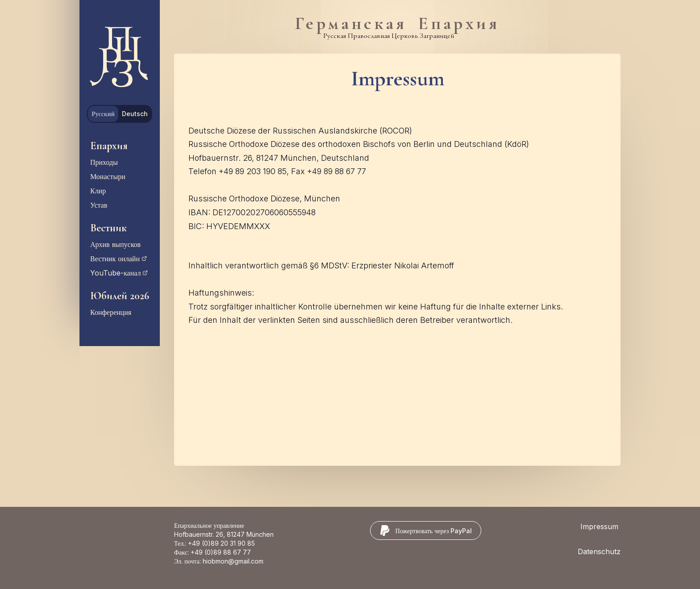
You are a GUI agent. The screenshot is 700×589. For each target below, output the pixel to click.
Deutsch (135, 114)
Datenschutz (599, 551)
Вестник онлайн (119, 259)
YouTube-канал (119, 273)
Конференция (111, 312)
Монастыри (108, 176)
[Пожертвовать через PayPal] (426, 531)
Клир (98, 191)
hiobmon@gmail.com (233, 561)
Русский (103, 114)
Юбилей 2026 (120, 296)
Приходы (104, 162)
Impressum (599, 526)
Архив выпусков (115, 244)
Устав (99, 205)
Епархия (109, 146)
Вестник (108, 228)
